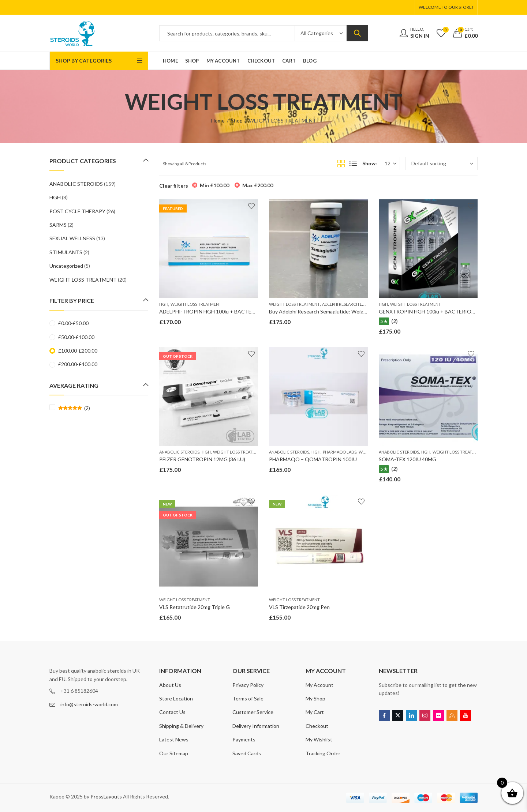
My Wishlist (319, 739)
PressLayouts (106, 796)
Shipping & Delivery (181, 726)
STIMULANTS (66, 252)
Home (218, 121)
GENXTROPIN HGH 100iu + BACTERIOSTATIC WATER (444, 311)
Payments (244, 739)
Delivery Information (256, 726)
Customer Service (253, 712)
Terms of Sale (248, 698)
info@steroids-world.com (89, 704)
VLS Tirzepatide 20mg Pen (299, 607)
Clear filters (174, 186)
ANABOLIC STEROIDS (179, 452)
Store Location (176, 698)
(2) (74, 408)
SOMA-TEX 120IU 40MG (408, 459)
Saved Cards (247, 753)
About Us (170, 685)
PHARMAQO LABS (340, 452)
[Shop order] (442, 163)
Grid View (341, 163)
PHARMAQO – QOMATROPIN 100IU (313, 459)
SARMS (58, 225)
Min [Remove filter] (214, 185)
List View (353, 163)
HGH (164, 304)
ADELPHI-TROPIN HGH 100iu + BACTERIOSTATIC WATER (229, 311)
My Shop (315, 698)
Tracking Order (323, 753)
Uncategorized (66, 266)
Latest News (174, 739)
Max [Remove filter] (258, 185)
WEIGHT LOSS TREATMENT (196, 304)
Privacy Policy (248, 685)
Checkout (317, 726)
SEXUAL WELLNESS (72, 238)
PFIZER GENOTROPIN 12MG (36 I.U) (202, 459)
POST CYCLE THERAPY (77, 211)
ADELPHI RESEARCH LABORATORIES (356, 304)
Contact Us (172, 712)
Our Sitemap (174, 753)
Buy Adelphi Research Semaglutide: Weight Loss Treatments (339, 311)
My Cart (315, 712)
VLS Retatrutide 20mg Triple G (195, 607)
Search (357, 33)
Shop (237, 121)
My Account (319, 685)
